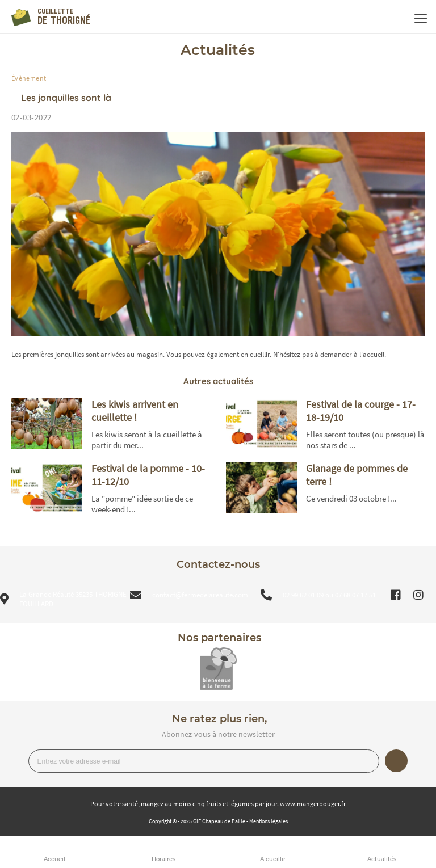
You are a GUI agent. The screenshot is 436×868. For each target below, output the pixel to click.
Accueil (54, 859)
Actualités (382, 859)
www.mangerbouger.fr (313, 804)
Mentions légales (269, 821)
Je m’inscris (396, 761)
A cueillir (273, 859)
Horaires (163, 859)
